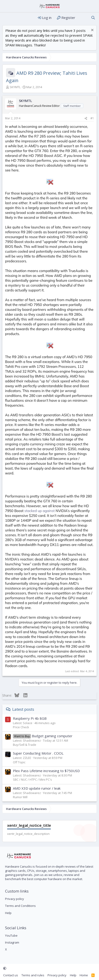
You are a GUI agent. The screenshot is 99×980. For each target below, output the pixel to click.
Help (8, 913)
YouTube (11, 935)
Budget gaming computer (43, 736)
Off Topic (19, 762)
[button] (5, 968)
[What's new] (83, 18)
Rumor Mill (20, 797)
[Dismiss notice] (92, 31)
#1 (92, 118)
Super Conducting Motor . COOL (38, 753)
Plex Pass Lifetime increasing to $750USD (46, 771)
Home (84, 975)
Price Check (21, 727)
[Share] (86, 118)
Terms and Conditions (20, 906)
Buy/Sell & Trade (25, 745)
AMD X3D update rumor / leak (37, 788)
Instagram (12, 942)
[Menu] (6, 18)
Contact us (11, 975)
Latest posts (23, 709)
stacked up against (40, 511)
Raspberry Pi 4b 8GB (30, 718)
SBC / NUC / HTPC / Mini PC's (32, 779)
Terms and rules (33, 975)
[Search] (93, 18)
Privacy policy (15, 899)
